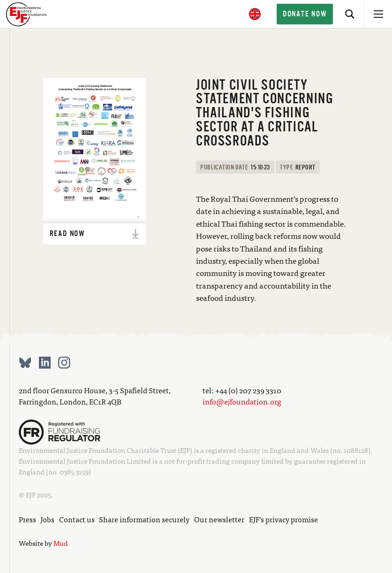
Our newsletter (219, 519)
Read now (95, 234)
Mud (61, 543)
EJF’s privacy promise (283, 519)
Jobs (47, 519)
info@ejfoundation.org (242, 401)
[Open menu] (378, 14)
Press (27, 519)
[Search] (350, 14)
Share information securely (144, 519)
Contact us (77, 519)
